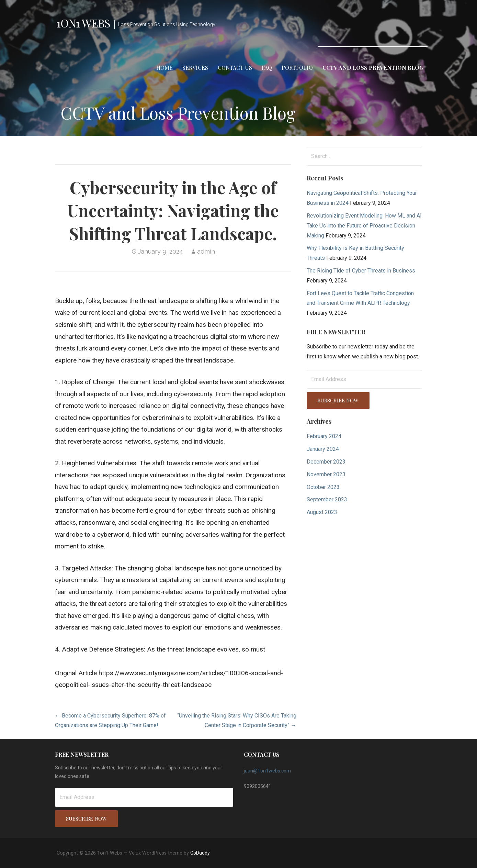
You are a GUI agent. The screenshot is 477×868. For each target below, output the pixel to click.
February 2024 (324, 436)
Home (164, 68)
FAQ (267, 68)
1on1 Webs (83, 23)
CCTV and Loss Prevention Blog (373, 68)
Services (195, 68)
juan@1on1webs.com (267, 771)
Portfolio (297, 68)
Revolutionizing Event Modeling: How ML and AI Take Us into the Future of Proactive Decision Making (364, 226)
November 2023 (326, 474)
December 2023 (326, 462)
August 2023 (322, 512)
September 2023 (327, 499)
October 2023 (323, 487)
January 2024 (323, 449)
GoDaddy (200, 853)
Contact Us (235, 68)
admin (206, 251)
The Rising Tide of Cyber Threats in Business (361, 271)
